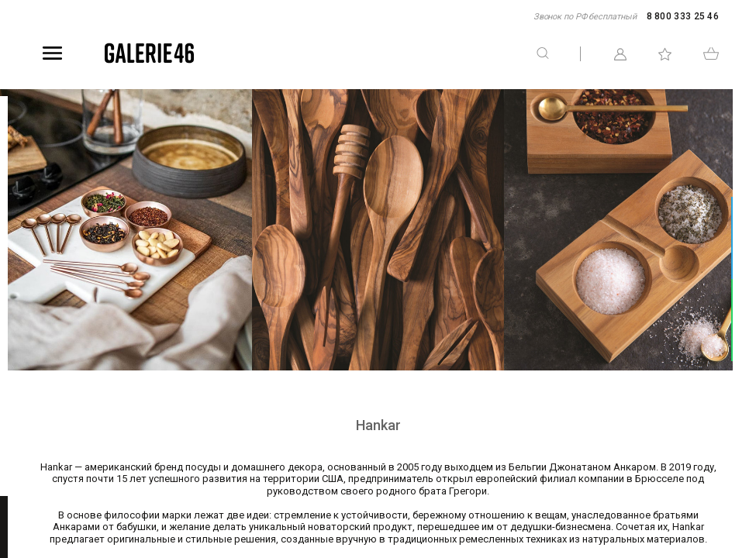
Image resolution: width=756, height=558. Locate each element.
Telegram (745, 238)
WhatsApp (745, 320)
